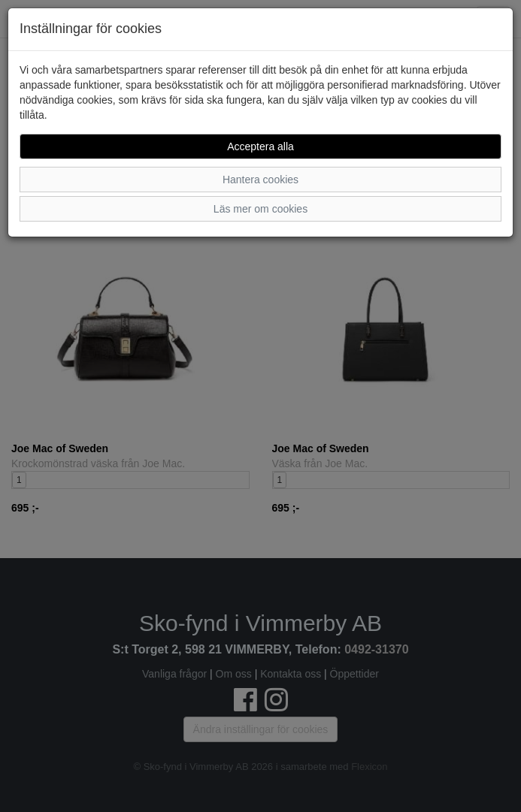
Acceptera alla (260, 146)
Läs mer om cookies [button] (260, 209)
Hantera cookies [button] (260, 180)
